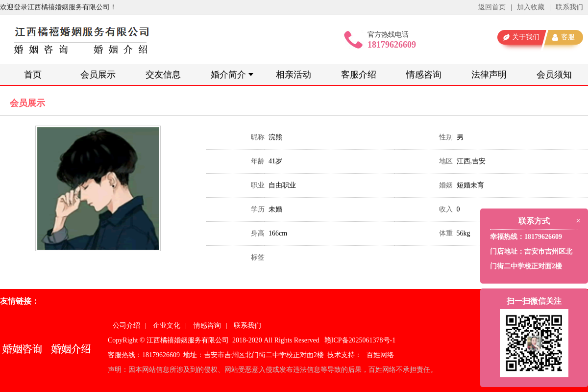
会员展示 (98, 75)
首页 (33, 75)
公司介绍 (126, 326)
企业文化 (167, 326)
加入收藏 (531, 7)
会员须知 (554, 75)
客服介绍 (359, 75)
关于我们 (526, 37)
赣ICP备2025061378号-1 (360, 340)
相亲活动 (294, 75)
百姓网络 (380, 355)
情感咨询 (424, 75)
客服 (568, 37)
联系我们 (569, 7)
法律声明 (489, 75)
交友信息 (163, 75)
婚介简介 (228, 75)
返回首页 (492, 7)
